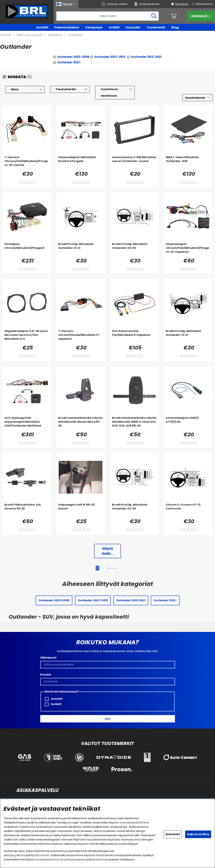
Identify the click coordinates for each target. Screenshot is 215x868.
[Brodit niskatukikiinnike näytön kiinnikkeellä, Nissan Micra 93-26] (81, 418)
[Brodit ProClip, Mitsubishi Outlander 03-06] (134, 244)
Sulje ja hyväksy (198, 834)
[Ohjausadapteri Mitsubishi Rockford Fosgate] (81, 157)
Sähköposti (48, 652)
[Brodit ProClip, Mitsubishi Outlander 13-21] (81, 244)
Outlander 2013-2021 (146, 51)
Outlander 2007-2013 (110, 51)
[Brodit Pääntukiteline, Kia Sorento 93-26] (27, 505)
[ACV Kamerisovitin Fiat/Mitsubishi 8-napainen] (134, 331)
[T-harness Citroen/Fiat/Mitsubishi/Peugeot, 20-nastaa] (27, 157)
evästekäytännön (48, 859)
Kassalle (201, 16)
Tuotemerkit (156, 27)
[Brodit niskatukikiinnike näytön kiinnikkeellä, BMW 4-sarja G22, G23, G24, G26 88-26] (134, 418)
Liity (107, 713)
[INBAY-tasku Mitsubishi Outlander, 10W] (188, 157)
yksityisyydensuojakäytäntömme (26, 855)
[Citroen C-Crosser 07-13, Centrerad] (188, 505)
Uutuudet (133, 27)
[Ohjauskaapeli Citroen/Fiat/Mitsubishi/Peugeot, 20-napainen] (188, 244)
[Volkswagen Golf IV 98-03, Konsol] (81, 505)
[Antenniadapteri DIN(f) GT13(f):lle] (188, 418)
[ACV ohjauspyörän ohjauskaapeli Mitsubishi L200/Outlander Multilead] (27, 418)
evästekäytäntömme (134, 822)
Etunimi (46, 669)
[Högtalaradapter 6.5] (27, 331)
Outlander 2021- (69, 57)
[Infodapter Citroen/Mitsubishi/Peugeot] (27, 244)
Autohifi (42, 27)
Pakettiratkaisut (67, 27)
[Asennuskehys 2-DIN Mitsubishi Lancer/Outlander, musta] (134, 157)
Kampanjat (94, 27)
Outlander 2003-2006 (73, 51)
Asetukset (173, 834)
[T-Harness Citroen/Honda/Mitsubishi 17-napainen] (81, 331)
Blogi (175, 27)
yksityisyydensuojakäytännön (84, 859)
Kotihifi (114, 27)
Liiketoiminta (204, 4)
